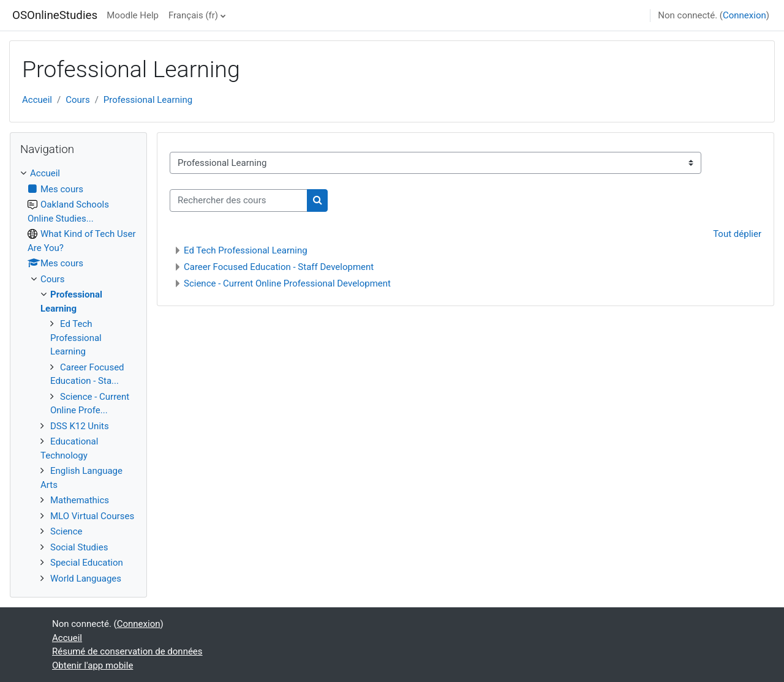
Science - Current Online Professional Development (287, 283)
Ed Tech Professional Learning (246, 250)
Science (66, 531)
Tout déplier (737, 234)
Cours (77, 100)
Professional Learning (148, 100)
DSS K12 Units (80, 426)
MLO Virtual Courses (92, 516)
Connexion (744, 15)
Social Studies (79, 547)
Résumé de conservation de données (127, 651)
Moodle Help (133, 15)
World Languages (86, 579)
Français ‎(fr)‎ (193, 15)
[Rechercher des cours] (239, 200)
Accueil (37, 100)
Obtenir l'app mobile (92, 665)
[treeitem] (78, 376)
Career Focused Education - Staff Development (279, 267)
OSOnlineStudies (55, 15)
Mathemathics (80, 500)
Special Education (87, 563)
